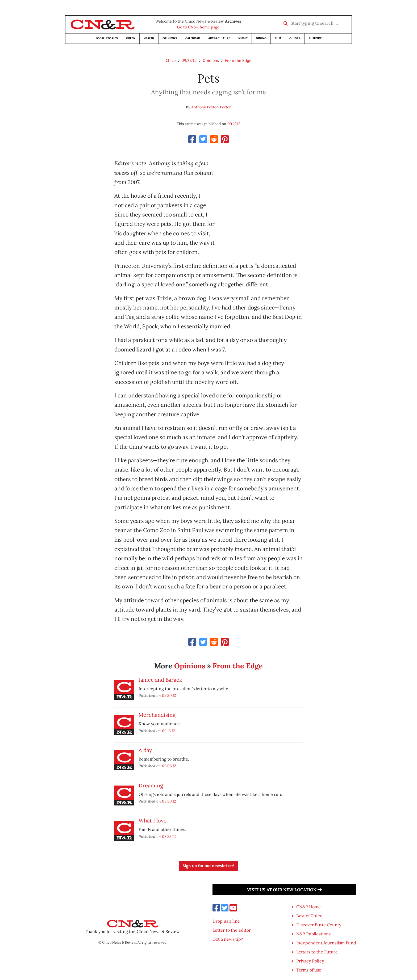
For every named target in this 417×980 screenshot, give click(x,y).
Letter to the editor (232, 930)
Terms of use (309, 970)
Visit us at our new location (284, 890)
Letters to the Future (317, 952)
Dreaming (151, 785)
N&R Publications (313, 934)
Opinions (170, 38)
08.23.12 (169, 836)
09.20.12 (169, 695)
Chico (171, 60)
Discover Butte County (319, 925)
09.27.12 (189, 60)
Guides (295, 38)
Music (243, 38)
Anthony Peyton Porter (211, 107)
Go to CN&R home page (198, 27)
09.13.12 (168, 731)
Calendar (193, 38)
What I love (153, 820)
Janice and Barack (160, 680)
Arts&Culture (219, 38)
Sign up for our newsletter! (208, 866)
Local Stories (107, 38)
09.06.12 (169, 766)
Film (278, 38)
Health (149, 38)
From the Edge (238, 60)
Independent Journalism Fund (326, 943)
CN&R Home (308, 907)
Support (315, 38)
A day (145, 750)
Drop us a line (226, 921)
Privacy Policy (310, 961)
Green (131, 38)
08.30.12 (169, 801)
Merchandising (157, 715)
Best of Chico (309, 916)
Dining (261, 38)
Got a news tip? (228, 939)
